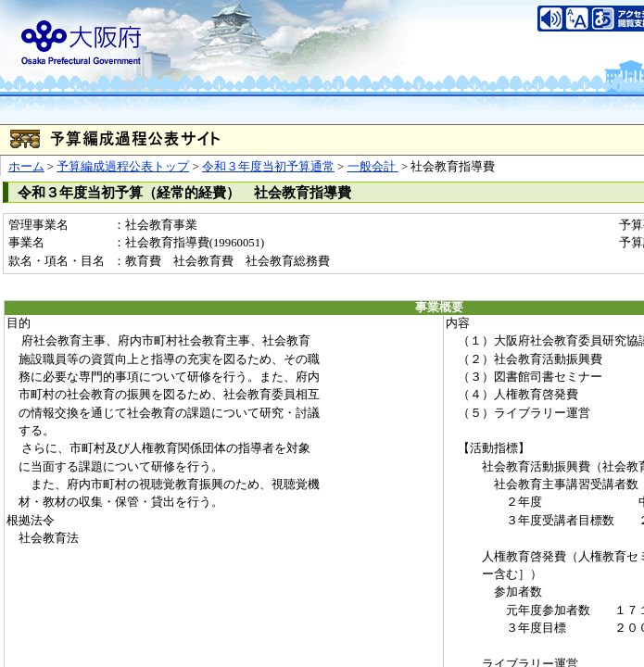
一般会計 (373, 167)
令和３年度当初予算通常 (268, 167)
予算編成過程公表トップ (123, 167)
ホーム (26, 167)
